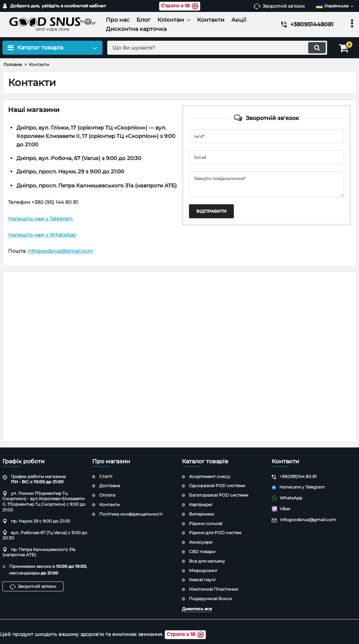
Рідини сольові (206, 523)
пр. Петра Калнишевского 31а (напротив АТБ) (39, 552)
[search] (217, 48)
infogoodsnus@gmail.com (60, 251)
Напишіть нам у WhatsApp (42, 235)
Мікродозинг (203, 570)
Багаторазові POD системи (219, 495)
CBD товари (202, 552)
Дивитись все (197, 609)
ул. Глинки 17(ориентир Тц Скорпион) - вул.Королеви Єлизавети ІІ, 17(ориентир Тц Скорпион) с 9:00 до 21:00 (44, 502)
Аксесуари (201, 542)
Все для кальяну (207, 561)
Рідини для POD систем (215, 533)
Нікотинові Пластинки (214, 589)
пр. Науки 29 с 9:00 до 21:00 (36, 521)
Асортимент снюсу (210, 476)
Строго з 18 (180, 6)
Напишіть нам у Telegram (40, 219)
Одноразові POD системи (217, 486)
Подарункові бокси (210, 599)
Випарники (201, 514)
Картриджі (201, 504)
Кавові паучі (202, 580)
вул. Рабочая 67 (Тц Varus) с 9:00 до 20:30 (45, 535)
